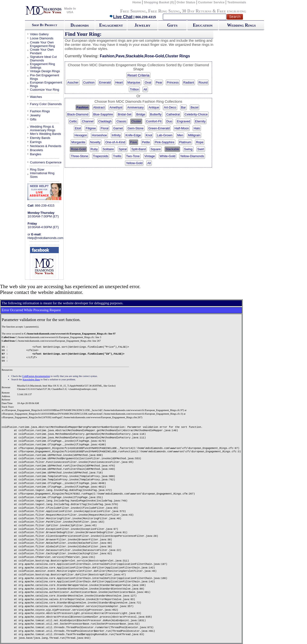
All (145, 89)
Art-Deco (170, 107)
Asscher (73, 82)
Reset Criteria (138, 75)
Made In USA (70, 10)
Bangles (36, 154)
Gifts (172, 25)
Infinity (116, 135)
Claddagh (105, 121)
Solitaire (108, 149)
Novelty (95, 142)
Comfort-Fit (154, 121)
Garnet (118, 128)
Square (156, 149)
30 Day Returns (197, 11)
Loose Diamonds (42, 38)
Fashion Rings (40, 111)
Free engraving (232, 11)
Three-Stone (79, 156)
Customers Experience (46, 162)
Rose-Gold (78, 149)
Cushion (89, 82)
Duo (169, 121)
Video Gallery (39, 34)
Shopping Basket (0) (159, 2)
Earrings (36, 142)
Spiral (123, 149)
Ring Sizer (37, 170)
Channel (88, 121)
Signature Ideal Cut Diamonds (43, 59)
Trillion (134, 89)
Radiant (189, 82)
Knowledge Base (31, 379)
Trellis (117, 156)
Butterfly (156, 114)
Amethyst (116, 107)
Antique (154, 107)
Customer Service (211, 2)
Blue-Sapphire (103, 114)
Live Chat (121, 17)
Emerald (105, 82)
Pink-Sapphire (165, 142)
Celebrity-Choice (196, 114)
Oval (148, 82)
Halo (197, 128)
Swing (188, 149)
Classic (121, 121)
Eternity (200, 121)
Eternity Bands (40, 138)
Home (137, 2)
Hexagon (81, 135)
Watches (36, 97)
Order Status (186, 2)
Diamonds (80, 25)
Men (180, 135)
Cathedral (173, 114)
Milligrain (194, 135)
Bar (183, 107)
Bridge (141, 114)
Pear (159, 82)
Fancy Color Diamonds (46, 104)
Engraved (183, 121)
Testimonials (237, 2)
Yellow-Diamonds (192, 156)
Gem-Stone (136, 128)
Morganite (78, 142)
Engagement (111, 25)
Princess (173, 82)
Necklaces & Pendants (46, 146)
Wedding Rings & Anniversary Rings (43, 128)
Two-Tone (133, 156)
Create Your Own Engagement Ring (42, 44)
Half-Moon (182, 128)
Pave (134, 142)
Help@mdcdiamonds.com (45, 238)
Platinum (185, 142)
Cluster (136, 121)
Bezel (195, 107)
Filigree (91, 128)
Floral (105, 128)
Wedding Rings (241, 25)
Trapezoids (101, 156)
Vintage (150, 156)
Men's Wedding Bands (45, 134)
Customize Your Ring (44, 90)
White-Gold (168, 156)
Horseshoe (99, 135)
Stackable (172, 149)
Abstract (99, 107)
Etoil (78, 128)
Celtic (73, 121)
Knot (149, 135)
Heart (119, 82)
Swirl (201, 149)
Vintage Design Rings (45, 71)
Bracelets (36, 150)
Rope (200, 142)
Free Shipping (133, 11)
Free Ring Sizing (164, 11)
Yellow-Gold (134, 163)
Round (203, 82)
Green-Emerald (159, 128)
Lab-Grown (165, 135)
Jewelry (142, 25)
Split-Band (139, 149)
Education (203, 25)
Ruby (94, 149)
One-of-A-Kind (115, 142)
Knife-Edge (133, 135)
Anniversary (135, 107)
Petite (146, 142)
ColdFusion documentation (36, 376)
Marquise (134, 82)
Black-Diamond (78, 114)
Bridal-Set (125, 114)
